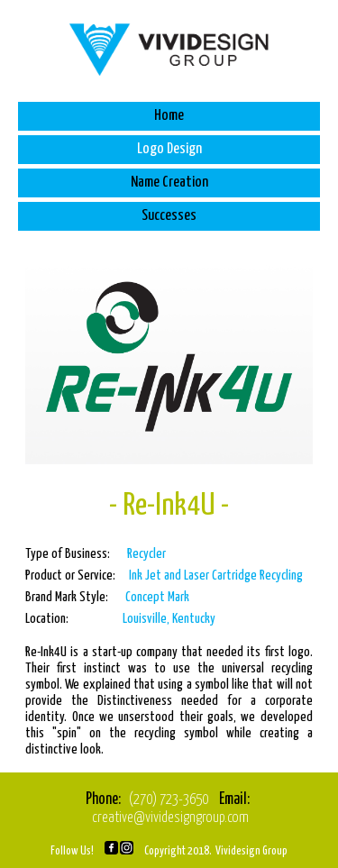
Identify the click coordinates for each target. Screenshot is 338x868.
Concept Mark (157, 597)
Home (169, 116)
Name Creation (169, 183)
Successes (169, 216)
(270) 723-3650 (169, 800)
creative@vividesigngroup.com (170, 818)
